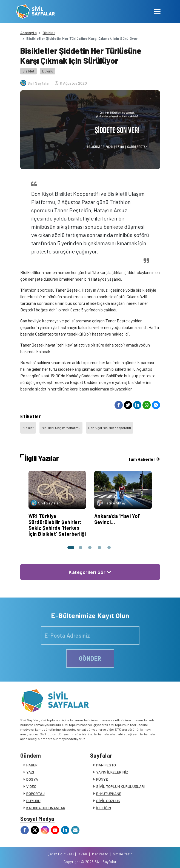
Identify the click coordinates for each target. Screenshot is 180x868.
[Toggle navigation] (157, 12)
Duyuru (48, 71)
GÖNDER (90, 658)
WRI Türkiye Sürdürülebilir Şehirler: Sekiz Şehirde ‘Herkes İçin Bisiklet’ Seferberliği (57, 525)
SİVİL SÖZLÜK (108, 801)
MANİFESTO (106, 765)
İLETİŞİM (104, 808)
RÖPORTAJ (35, 793)
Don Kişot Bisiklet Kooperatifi (110, 428)
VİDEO (31, 786)
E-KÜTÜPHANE (109, 793)
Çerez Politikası (61, 854)
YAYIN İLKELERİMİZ (112, 772)
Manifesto (100, 854)
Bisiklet (49, 33)
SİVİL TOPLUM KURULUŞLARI (120, 786)
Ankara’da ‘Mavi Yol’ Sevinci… (117, 519)
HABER (32, 765)
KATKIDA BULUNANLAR (46, 808)
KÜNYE (102, 779)
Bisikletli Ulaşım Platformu (61, 428)
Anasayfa (28, 33)
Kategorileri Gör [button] (90, 572)
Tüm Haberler (144, 459)
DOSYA (32, 779)
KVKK (83, 854)
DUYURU (33, 801)
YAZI (30, 772)
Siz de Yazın (123, 854)
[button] (70, 548)
